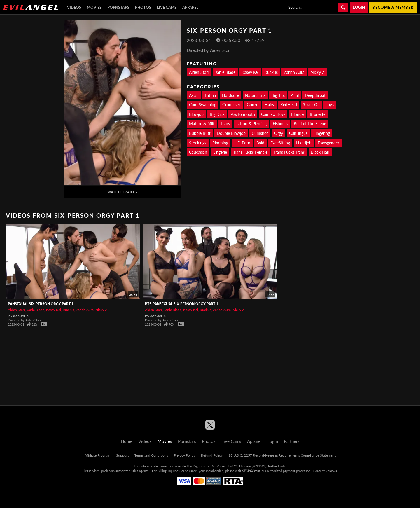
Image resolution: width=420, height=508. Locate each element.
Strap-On (311, 105)
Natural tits (255, 95)
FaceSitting (280, 143)
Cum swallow (273, 114)
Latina (210, 95)
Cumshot (260, 133)
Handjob (304, 143)
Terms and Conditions (151, 455)
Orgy (279, 133)
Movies (94, 7)
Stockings (198, 143)
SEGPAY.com (251, 471)
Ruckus (271, 72)
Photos (143, 7)
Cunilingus (298, 133)
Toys (330, 105)
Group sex (231, 105)
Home (127, 441)
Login (359, 7)
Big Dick (217, 114)
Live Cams (167, 7)
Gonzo (253, 105)
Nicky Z (317, 72)
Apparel (190, 7)
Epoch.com (107, 471)
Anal (295, 95)
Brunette (318, 114)
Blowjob (196, 114)
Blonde (297, 114)
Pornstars (118, 7)
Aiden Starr (199, 72)
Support (122, 455)
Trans (225, 124)
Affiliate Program (97, 455)
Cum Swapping (203, 105)
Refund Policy (212, 455)
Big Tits (278, 95)
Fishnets (280, 124)
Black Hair (320, 152)
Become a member (393, 7)
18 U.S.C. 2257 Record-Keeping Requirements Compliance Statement (282, 455)
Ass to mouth (243, 114)
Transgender (328, 143)
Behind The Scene (310, 124)
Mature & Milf (202, 124)
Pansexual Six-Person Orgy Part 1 (41, 304)
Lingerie (220, 152)
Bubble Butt (200, 133)
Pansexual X (18, 316)
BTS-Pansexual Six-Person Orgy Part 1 (182, 304)
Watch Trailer (123, 192)
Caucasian (198, 152)
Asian (194, 95)
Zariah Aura (294, 72)
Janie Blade (225, 72)
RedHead (289, 105)
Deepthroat (315, 95)
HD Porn (242, 143)
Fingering (322, 133)
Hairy (269, 105)
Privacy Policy (184, 455)
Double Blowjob (231, 133)
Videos (74, 7)
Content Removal (325, 471)
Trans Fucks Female (250, 152)
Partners (292, 441)
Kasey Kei (250, 72)
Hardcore (230, 95)
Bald (260, 143)
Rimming (220, 143)
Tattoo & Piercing (251, 124)
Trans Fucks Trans (289, 152)
